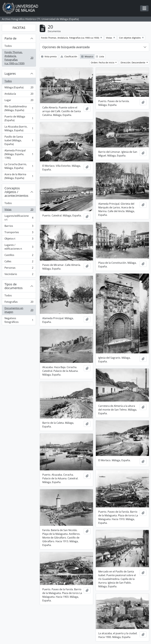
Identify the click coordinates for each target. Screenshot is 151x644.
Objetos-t (19, 239)
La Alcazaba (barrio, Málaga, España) (19, 128)
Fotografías (19, 302)
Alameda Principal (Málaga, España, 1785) (19, 154)
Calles (19, 262)
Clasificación (69, 56)
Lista (100, 56)
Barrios (19, 227)
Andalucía (19, 94)
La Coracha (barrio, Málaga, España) (19, 166)
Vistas (19, 210)
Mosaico (87, 56)
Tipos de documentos (14, 286)
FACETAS (19, 28)
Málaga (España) (19, 88)
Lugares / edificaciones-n (19, 247)
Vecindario (19, 275)
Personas (19, 268)
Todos (8, 46)
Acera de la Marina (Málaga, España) (19, 176)
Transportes (19, 233)
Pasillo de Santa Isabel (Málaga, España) (19, 140)
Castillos (19, 256)
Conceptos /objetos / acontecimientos (16, 192)
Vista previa (49, 56)
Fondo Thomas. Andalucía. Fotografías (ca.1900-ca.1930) (19, 58)
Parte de (10, 38)
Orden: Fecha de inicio (103, 63)
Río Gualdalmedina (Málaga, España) (19, 108)
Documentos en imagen (19, 310)
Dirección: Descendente (133, 63)
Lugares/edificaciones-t (19, 218)
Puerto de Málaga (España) (19, 118)
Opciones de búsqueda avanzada (66, 47)
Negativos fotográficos (19, 320)
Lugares (10, 74)
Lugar (19, 101)
